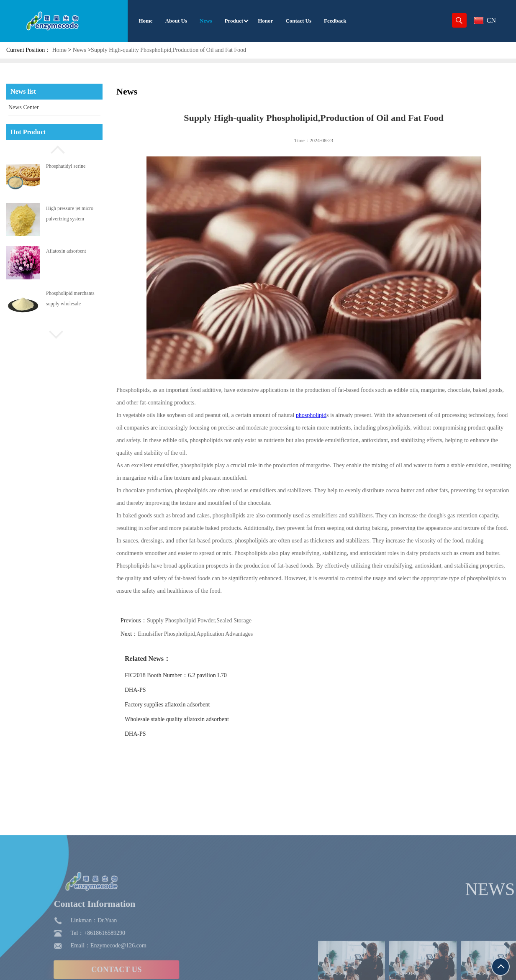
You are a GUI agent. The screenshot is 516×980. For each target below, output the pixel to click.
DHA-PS (151, 690)
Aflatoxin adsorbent (66, 251)
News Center (24, 107)
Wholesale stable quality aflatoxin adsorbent (192, 719)
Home (59, 50)
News (80, 50)
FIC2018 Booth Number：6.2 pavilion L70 (191, 675)
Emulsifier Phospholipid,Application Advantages (211, 634)
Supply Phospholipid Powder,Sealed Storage (215, 620)
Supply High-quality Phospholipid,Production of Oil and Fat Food (168, 50)
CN (485, 20)
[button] (54, 148)
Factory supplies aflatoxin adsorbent (183, 705)
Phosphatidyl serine (66, 166)
